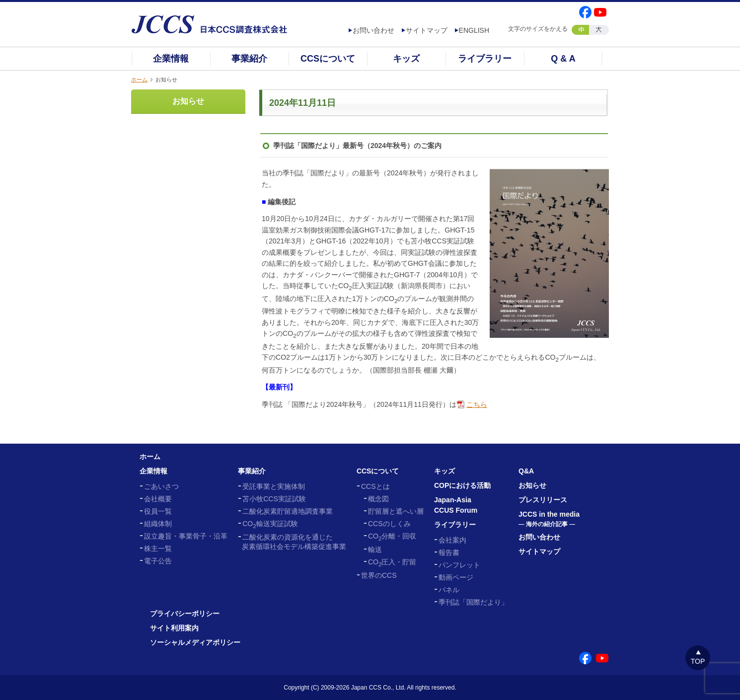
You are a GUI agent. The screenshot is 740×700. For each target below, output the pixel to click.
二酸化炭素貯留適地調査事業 (288, 511)
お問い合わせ (373, 30)
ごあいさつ (161, 486)
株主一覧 (158, 548)
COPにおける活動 (462, 485)
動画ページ (456, 577)
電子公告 (158, 561)
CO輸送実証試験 (270, 524)
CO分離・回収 (392, 536)
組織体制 (158, 524)
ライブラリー (485, 59)
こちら (477, 404)
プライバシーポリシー (185, 614)
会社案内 (452, 540)
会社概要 (158, 499)
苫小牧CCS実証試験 (274, 499)
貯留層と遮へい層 (396, 511)
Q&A (526, 471)
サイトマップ (427, 30)
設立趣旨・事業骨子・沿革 (186, 536)
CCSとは (375, 486)
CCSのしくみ (389, 524)
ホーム (139, 79)
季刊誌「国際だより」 (473, 602)
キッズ (406, 59)
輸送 (375, 549)
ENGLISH (474, 30)
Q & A (563, 59)
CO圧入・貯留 (392, 562)
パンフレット (459, 565)
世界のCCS (379, 575)
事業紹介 (249, 59)
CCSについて (328, 59)
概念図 (378, 499)
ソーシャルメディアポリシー (195, 642)
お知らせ (188, 101)
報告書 (449, 552)
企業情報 (171, 59)
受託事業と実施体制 (274, 486)
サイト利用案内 (174, 628)
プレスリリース (543, 500)
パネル (449, 590)
